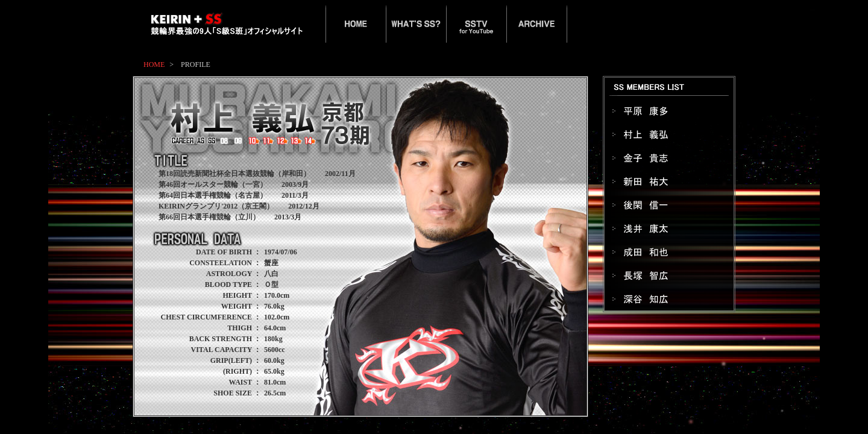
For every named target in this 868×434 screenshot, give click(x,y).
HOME (154, 64)
